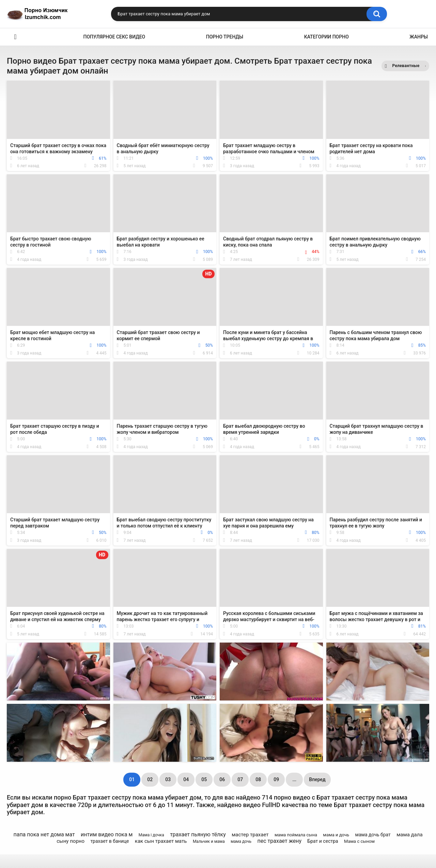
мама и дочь (336, 835)
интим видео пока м (107, 834)
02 (150, 779)
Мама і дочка (151, 835)
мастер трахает (250, 835)
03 (168, 779)
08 (258, 779)
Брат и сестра (323, 841)
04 (186, 779)
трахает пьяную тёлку (198, 834)
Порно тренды (225, 37)
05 (204, 779)
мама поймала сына (296, 835)
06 (222, 779)
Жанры (419, 37)
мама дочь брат (373, 835)
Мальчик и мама (209, 841)
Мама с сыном (359, 841)
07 (240, 779)
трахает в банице (110, 841)
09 (276, 779)
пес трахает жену (280, 841)
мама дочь (241, 841)
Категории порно (326, 37)
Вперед (317, 779)
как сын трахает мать (161, 841)
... (294, 779)
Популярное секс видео (114, 37)
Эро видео (15, 37)
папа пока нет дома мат (44, 834)
